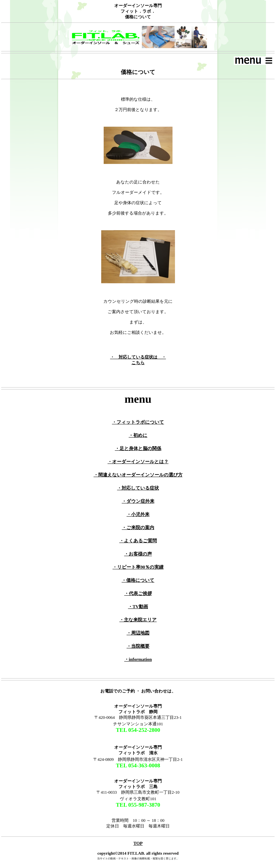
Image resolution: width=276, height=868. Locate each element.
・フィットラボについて (138, 422)
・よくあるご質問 (138, 541)
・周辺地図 (138, 633)
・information (138, 659)
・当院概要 (138, 646)
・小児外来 (138, 514)
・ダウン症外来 (138, 501)
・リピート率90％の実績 (138, 567)
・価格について (138, 580)
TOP (138, 843)
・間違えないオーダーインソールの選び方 (138, 475)
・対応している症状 (138, 488)
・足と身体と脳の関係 (138, 448)
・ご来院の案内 (138, 528)
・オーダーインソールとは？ (138, 462)
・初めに (138, 435)
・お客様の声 (138, 554)
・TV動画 (138, 607)
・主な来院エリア (138, 620)
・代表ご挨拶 (138, 593)
